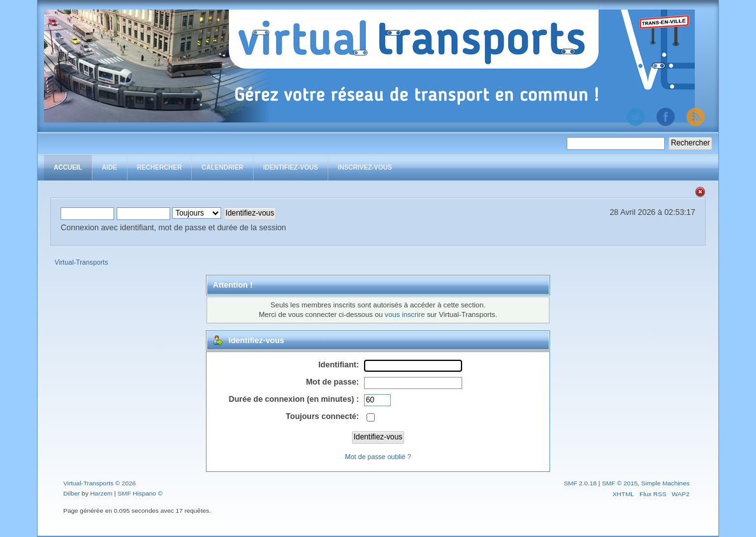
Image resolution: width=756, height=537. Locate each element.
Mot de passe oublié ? (378, 457)
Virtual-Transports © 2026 (99, 483)
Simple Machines (665, 483)
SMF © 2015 (620, 483)
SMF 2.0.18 (580, 483)
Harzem (101, 493)
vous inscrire (405, 314)
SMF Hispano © (140, 493)
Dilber (71, 493)
